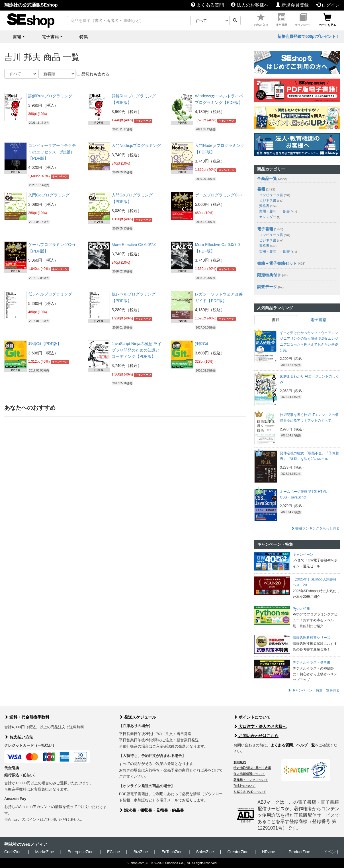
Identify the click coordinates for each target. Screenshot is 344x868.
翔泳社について (244, 786)
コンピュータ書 (275, 195)
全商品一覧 (267, 178)
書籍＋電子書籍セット (277, 263)
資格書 (268, 206)
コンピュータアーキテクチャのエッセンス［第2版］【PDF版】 (52, 152)
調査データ (267, 287)
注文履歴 (281, 20)
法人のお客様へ (250, 5)
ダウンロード (303, 20)
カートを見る (327, 20)
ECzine (113, 852)
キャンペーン (143, 120)
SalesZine (205, 852)
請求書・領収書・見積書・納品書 (151, 810)
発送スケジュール (138, 717)
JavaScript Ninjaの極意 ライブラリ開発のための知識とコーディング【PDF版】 (137, 350)
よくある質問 (207, 5)
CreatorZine (238, 852)
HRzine (269, 852)
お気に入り (261, 20)
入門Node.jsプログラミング (136, 145)
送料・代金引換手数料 (27, 717)
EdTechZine (172, 852)
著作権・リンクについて (251, 780)
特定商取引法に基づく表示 (252, 768)
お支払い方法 (19, 737)
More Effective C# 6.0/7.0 (134, 245)
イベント (332, 852)
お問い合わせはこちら (256, 736)
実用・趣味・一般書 (278, 211)
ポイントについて (252, 717)
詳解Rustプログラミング (50, 96)
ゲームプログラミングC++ (218, 195)
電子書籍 (265, 229)
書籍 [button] (17, 37)
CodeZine (13, 852)
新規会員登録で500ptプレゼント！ (309, 36)
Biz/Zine (141, 852)
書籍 (261, 189)
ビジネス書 (271, 200)
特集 (84, 37)
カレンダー (270, 217)
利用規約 (240, 762)
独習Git (201, 344)
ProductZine (299, 852)
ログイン (328, 5)
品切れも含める (93, 74)
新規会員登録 (292, 5)
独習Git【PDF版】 (45, 344)
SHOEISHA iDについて (250, 792)
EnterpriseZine (80, 852)
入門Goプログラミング (49, 195)
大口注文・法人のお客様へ (260, 727)
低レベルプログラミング (50, 294)
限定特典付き (269, 275)
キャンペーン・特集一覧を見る (314, 690)
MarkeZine (44, 852)
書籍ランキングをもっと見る (315, 528)
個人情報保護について (249, 774)
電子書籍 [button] (50, 37)
